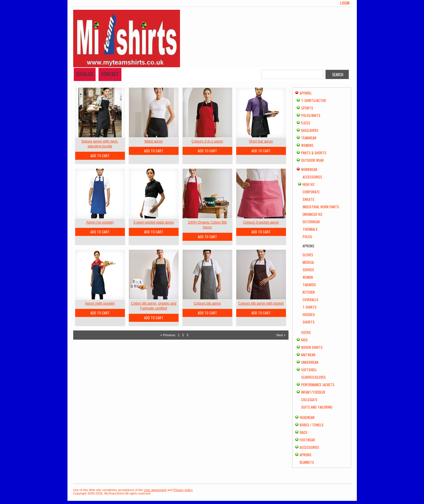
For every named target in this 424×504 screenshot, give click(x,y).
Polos (307, 237)
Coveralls (310, 300)
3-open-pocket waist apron (153, 222)
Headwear (307, 417)
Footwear (307, 440)
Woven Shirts (312, 347)
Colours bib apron (207, 303)
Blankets (307, 462)
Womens (307, 145)
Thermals (310, 229)
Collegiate (309, 400)
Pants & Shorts (314, 153)
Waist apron (154, 141)
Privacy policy (183, 490)
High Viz (309, 184)
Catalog (85, 74)
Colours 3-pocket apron (261, 222)
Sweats (308, 199)
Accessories (312, 177)
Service (308, 270)
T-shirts (310, 307)
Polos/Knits (311, 115)
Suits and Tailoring (317, 407)
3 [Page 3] (187, 335)
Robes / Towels (312, 425)
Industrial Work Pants (321, 207)
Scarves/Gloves (313, 377)
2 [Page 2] (183, 335)
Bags (304, 432)
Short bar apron (261, 141)
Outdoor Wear (312, 160)
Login (345, 3)
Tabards (309, 285)
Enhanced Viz (312, 214)
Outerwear (311, 222)
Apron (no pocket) (100, 222)
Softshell (309, 370)
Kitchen (309, 292)
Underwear (310, 362)
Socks (306, 332)
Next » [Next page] (281, 335)
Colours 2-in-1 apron (207, 141)
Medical (308, 262)
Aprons (306, 455)
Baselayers (310, 130)
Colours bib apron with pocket (261, 303)
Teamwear (309, 138)
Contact (110, 74)
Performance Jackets (318, 385)
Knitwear (308, 355)
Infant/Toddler (313, 392)
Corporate (311, 192)
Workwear (309, 169)
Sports (307, 108)
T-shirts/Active (314, 100)
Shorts (309, 322)
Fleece (306, 123)
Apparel (306, 93)
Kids (304, 340)
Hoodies (309, 314)
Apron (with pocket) (100, 303)
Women (308, 277)
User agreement (155, 490)
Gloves (308, 255)
